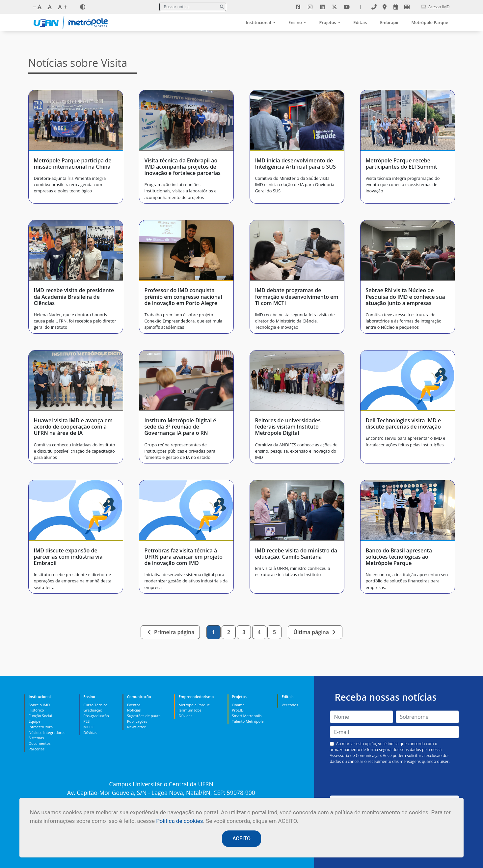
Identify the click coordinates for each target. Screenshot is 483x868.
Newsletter (136, 727)
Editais (360, 22)
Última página (315, 632)
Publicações (137, 721)
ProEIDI (238, 710)
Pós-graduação (96, 716)
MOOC (89, 727)
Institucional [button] (259, 22)
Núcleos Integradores (47, 732)
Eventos (134, 705)
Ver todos (290, 705)
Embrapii (389, 22)
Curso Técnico (95, 705)
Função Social (40, 716)
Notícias (134, 710)
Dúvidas (90, 732)
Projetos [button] (328, 22)
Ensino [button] (296, 22)
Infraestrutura (41, 727)
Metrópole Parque (430, 22)
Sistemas (36, 738)
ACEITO (242, 839)
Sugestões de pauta (144, 716)
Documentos (40, 743)
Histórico (36, 710)
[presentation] (394, 780)
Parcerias (37, 749)
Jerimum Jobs (190, 710)
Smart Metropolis (247, 716)
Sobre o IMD (39, 705)
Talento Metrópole (248, 721)
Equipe (35, 721)
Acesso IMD (435, 7)
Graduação (93, 710)
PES (86, 721)
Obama (238, 705)
